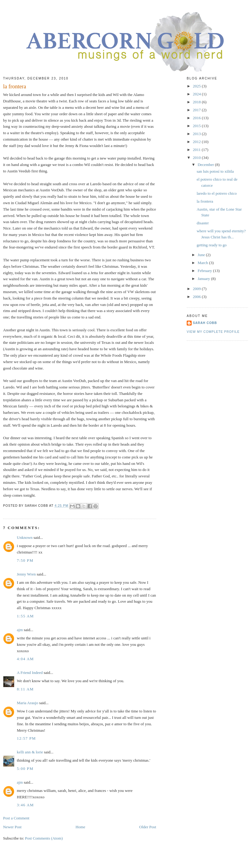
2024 (197, 94)
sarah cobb (205, 323)
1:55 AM (25, 616)
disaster (203, 223)
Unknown (25, 537)
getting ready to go (212, 245)
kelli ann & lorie (30, 752)
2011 (197, 150)
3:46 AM (25, 805)
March (203, 263)
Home (81, 827)
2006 (197, 297)
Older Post (148, 827)
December (206, 165)
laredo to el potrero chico (217, 193)
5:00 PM (25, 769)
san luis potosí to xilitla (215, 171)
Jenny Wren (26, 574)
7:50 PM (25, 560)
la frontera (205, 201)
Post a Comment (16, 818)
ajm (20, 630)
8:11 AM (25, 689)
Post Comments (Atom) (44, 838)
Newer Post (12, 827)
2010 (197, 158)
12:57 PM (26, 738)
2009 (197, 289)
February (205, 271)
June (202, 255)
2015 (197, 126)
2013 (197, 134)
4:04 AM (25, 659)
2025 (197, 86)
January (204, 279)
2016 (197, 118)
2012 (197, 142)
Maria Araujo (28, 703)
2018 (197, 102)
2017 (197, 110)
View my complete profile (213, 332)
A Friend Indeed (30, 673)
